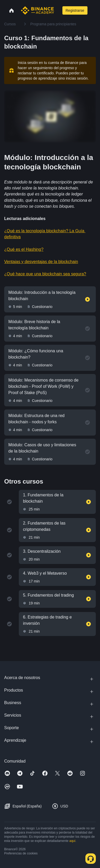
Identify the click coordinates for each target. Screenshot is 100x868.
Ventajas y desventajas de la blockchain (41, 262)
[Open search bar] (58, 10)
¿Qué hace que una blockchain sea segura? (45, 274)
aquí (72, 841)
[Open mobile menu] (94, 10)
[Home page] (37, 10)
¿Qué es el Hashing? (24, 249)
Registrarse (75, 10)
